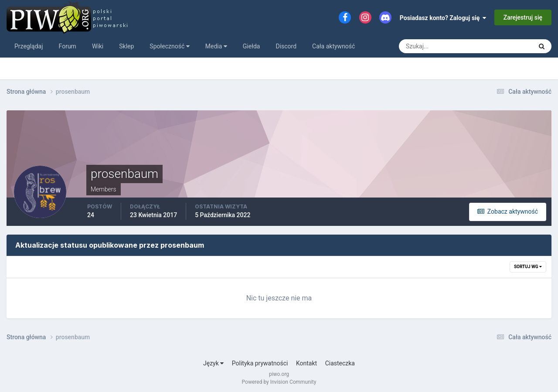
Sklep (126, 46)
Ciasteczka (340, 363)
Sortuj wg (528, 267)
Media (216, 46)
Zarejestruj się (523, 17)
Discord (286, 46)
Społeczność (169, 46)
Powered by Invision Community (279, 382)
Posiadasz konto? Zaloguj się (443, 18)
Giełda (252, 46)
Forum (68, 46)
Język (213, 363)
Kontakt (306, 363)
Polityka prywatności (260, 363)
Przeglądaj (29, 46)
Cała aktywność (333, 46)
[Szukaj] (433, 46)
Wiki (98, 46)
